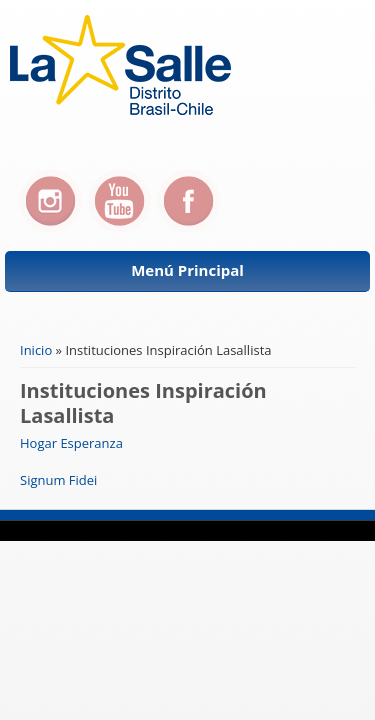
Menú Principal (187, 270)
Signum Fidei (58, 480)
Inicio (36, 350)
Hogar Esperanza (71, 443)
